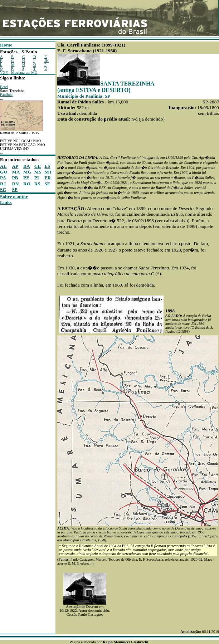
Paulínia (6, 95)
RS (37, 184)
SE (47, 184)
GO (4, 172)
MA (16, 172)
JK (47, 61)
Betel (4, 87)
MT (48, 172)
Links (6, 202)
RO (27, 184)
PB (15, 178)
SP (15, 189)
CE (38, 166)
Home (6, 45)
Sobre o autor (14, 197)
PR (48, 178)
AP (15, 166)
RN (15, 184)
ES (47, 166)
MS (38, 172)
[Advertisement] (21, 313)
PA (3, 178)
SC (3, 189)
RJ (3, 184)
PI (37, 178)
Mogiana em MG (24, 72)
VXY (4, 72)
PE (26, 178)
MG (27, 172)
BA (27, 166)
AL (3, 166)
